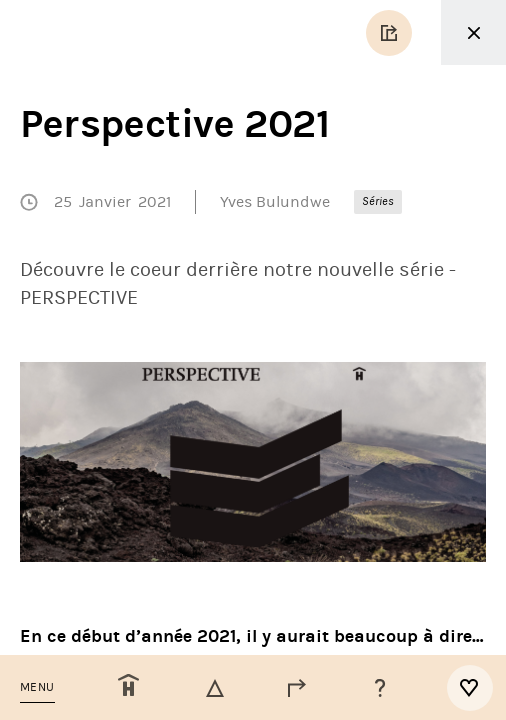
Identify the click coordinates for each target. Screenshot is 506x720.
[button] (37, 687)
